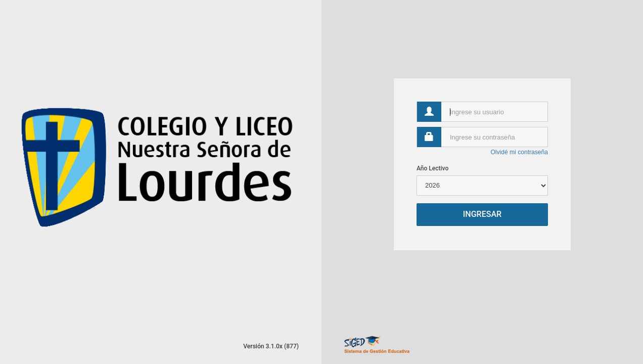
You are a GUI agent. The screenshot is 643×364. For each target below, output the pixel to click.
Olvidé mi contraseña (519, 152)
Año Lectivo (432, 168)
